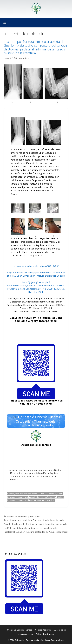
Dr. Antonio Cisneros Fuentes (19, 630)
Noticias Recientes (43, 630)
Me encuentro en (25, 634)
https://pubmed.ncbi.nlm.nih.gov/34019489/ (36, 266)
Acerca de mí (60, 630)
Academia (12, 516)
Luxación (20, 532)
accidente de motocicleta (19, 520)
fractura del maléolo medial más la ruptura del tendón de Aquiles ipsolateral (36, 528)
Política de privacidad (45, 634)
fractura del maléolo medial (40, 524)
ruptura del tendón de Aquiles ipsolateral (47, 532)
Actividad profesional (29, 516)
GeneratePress (58, 640)
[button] (5, 23)
